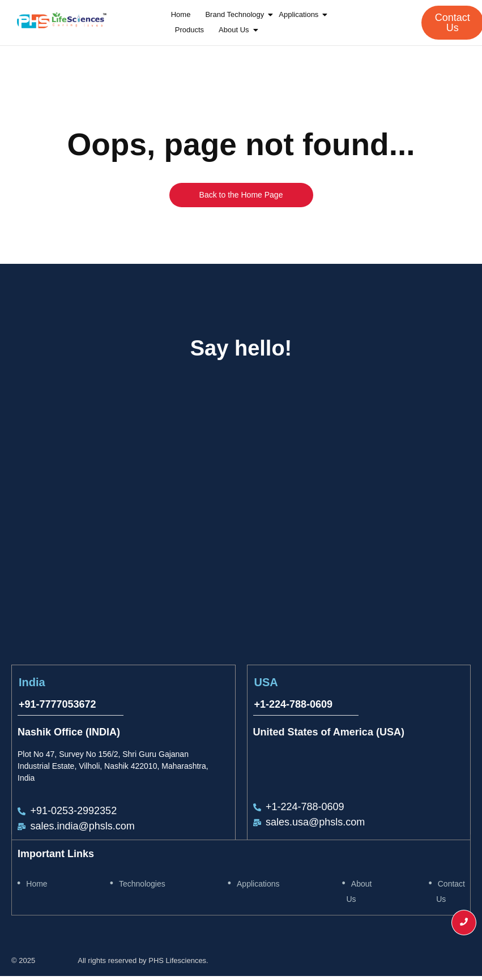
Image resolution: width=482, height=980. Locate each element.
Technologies (142, 884)
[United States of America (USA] (356, 512)
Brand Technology (236, 14)
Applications (300, 14)
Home (181, 14)
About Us (235, 30)
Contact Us (451, 891)
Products (189, 30)
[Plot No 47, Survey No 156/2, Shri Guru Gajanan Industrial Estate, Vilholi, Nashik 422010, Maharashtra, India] (126, 512)
